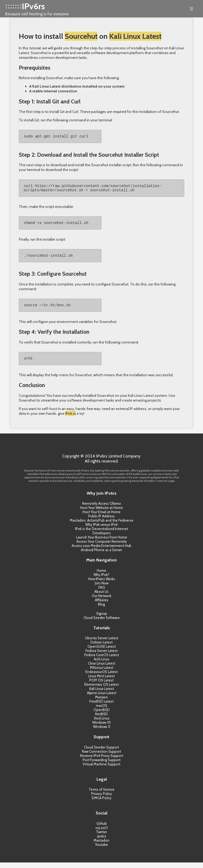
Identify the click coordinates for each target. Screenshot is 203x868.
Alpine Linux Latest (102, 698)
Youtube (102, 850)
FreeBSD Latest (101, 707)
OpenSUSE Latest (102, 652)
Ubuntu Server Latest (102, 643)
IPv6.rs (71, 419)
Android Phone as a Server (101, 555)
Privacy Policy (102, 799)
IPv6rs (33, 6)
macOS (102, 711)
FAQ (102, 593)
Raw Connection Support (101, 757)
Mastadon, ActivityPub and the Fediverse (102, 526)
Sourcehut (81, 36)
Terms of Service (101, 795)
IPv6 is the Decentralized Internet (101, 534)
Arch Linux (101, 665)
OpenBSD (102, 715)
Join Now (102, 589)
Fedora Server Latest (101, 656)
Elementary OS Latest (101, 690)
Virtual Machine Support (101, 770)
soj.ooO (102, 833)
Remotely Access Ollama (101, 509)
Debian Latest (101, 648)
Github (102, 829)
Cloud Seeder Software (102, 623)
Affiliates (102, 605)
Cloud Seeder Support (101, 753)
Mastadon (101, 846)
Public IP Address (101, 522)
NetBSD (101, 719)
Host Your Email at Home (101, 517)
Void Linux (102, 724)
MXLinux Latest (102, 673)
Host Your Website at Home (101, 513)
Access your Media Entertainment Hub (101, 551)
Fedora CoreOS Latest (102, 660)
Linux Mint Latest (101, 681)
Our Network (101, 601)
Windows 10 (101, 728)
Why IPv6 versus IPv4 (101, 530)
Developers (102, 538)
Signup (102, 619)
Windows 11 (102, 732)
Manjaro (101, 703)
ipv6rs (102, 842)
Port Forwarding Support (102, 765)
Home (101, 576)
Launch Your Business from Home (102, 543)
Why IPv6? (101, 580)
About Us (101, 597)
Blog (101, 610)
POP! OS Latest (101, 686)
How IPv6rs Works (101, 584)
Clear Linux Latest (102, 669)
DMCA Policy (102, 803)
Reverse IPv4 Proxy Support (102, 761)
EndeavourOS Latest (101, 677)
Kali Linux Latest (135, 36)
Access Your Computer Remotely (102, 547)
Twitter (101, 837)
